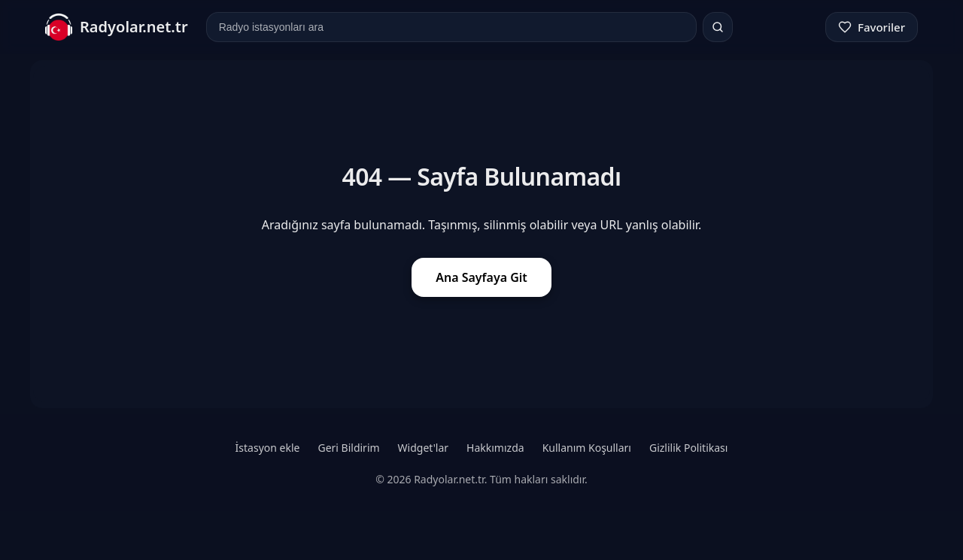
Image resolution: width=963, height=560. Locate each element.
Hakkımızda (495, 448)
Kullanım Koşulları (587, 448)
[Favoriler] (872, 27)
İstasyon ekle (268, 448)
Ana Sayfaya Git (481, 277)
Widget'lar (423, 448)
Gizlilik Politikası (688, 448)
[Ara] (718, 27)
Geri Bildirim (348, 448)
